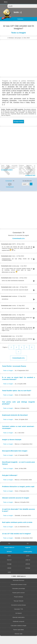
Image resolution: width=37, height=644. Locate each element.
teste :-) (14, 12)
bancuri (9, 560)
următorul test (27, 170)
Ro (9, 543)
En (28, 543)
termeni (9, 552)
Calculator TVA (18, 609)
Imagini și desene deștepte (12, 440)
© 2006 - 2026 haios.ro (18, 576)
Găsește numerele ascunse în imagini (16, 498)
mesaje (9, 564)
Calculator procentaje (18, 589)
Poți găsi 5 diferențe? (10, 475)
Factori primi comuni (18, 593)
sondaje (28, 568)
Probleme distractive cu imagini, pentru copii (18, 486)
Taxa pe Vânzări (18, 601)
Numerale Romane (18, 580)
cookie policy (28, 552)
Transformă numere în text (19, 584)
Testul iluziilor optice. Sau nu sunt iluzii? (17, 391)
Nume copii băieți (18, 630)
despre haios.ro (9, 547)
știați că (28, 560)
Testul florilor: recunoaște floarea (14, 366)
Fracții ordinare (18, 597)
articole (28, 564)
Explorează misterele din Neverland (15, 415)
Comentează (10, 187)
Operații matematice (19, 617)
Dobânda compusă (18, 621)
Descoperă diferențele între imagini (15, 451)
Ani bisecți (19, 613)
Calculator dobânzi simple (19, 626)
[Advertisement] (18, 58)
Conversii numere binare (18, 605)
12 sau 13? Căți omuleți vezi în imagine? (16, 534)
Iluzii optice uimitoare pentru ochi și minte (17, 522)
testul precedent (9, 168)
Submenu (20, 19)
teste (9, 556)
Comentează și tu (18, 238)
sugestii (28, 547)
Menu (6, 2)
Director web (18, 634)
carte (9, 572)
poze (28, 556)
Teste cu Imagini (19, 33)
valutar (9, 568)
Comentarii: (9, 181)
